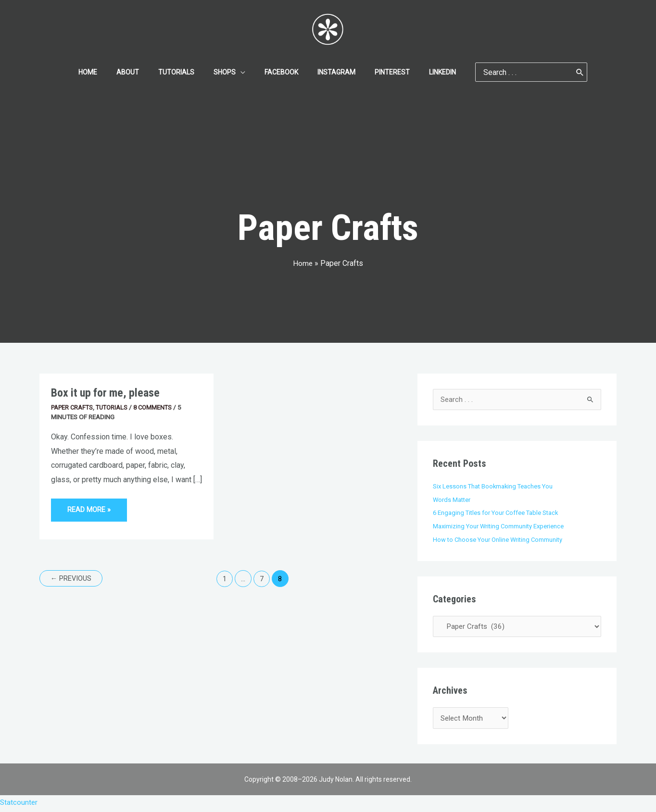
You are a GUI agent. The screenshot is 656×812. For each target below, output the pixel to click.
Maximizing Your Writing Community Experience (501, 526)
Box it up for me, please (108, 393)
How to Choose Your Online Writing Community (500, 540)
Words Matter (453, 500)
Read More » (90, 506)
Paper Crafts (73, 407)
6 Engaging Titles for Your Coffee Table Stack (498, 513)
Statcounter (19, 805)
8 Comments (158, 407)
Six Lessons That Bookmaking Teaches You (494, 487)
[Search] (557, 72)
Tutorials (115, 407)
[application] (243, 72)
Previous (73, 579)
